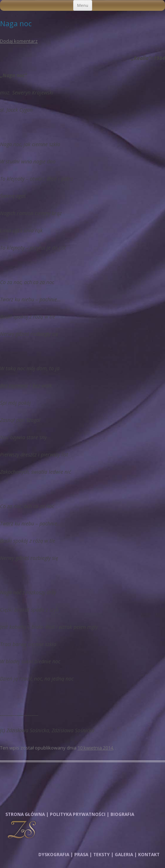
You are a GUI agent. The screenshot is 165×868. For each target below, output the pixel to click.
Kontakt (149, 855)
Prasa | (83, 855)
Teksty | (103, 855)
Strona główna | (27, 814)
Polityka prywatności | (79, 814)
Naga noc (16, 24)
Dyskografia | (56, 855)
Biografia (122, 814)
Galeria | (126, 855)
